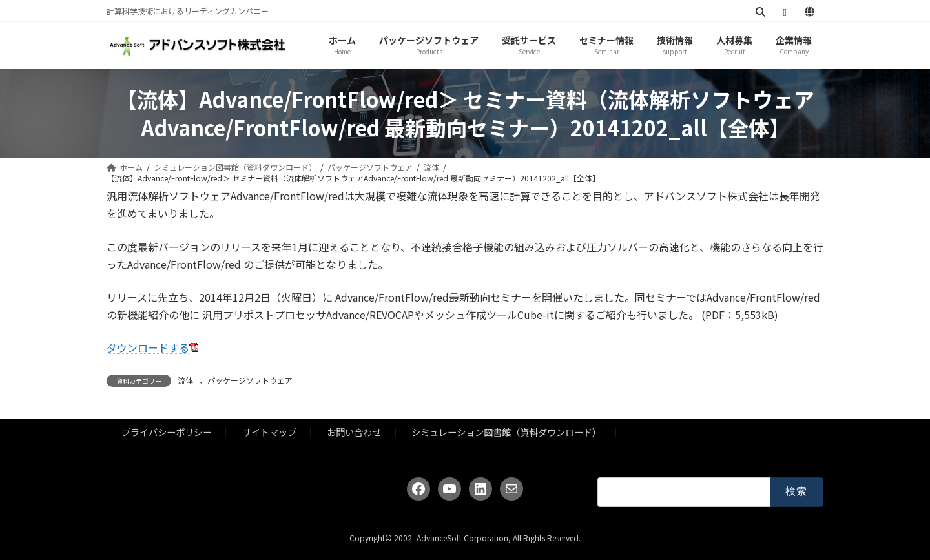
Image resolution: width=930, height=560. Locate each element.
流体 (185, 380)
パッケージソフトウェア (250, 380)
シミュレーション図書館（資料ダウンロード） (506, 432)
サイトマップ (269, 432)
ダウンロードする (148, 347)
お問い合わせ (354, 432)
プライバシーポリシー (167, 432)
